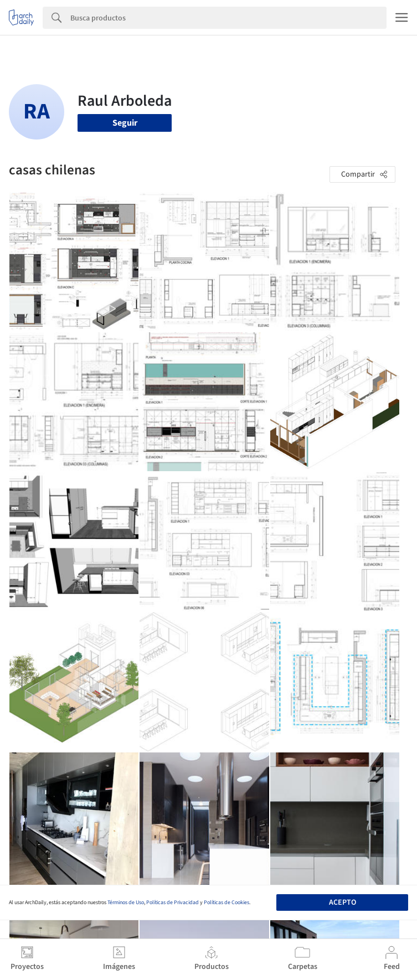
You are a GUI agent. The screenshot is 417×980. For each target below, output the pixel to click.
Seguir (125, 123)
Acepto (343, 902)
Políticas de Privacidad (173, 902)
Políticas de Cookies (226, 902)
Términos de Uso (126, 902)
